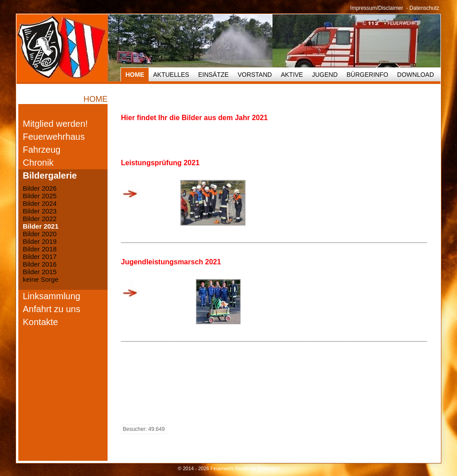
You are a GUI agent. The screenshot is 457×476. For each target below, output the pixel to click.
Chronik (38, 163)
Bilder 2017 (40, 257)
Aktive (292, 75)
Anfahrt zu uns (52, 309)
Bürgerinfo (368, 75)
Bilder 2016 (40, 264)
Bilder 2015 (40, 272)
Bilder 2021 (41, 226)
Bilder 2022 (40, 219)
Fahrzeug (42, 150)
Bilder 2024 (40, 203)
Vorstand (255, 75)
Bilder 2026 (40, 188)
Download (415, 75)
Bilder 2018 (40, 249)
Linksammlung (52, 296)
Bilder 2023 (40, 211)
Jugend (325, 75)
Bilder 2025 (40, 196)
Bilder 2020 (40, 234)
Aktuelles (171, 75)
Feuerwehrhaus (54, 137)
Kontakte (40, 322)
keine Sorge (41, 279)
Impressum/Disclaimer (377, 8)
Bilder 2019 (40, 241)
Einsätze (213, 75)
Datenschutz (424, 8)
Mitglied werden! (55, 124)
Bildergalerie (50, 175)
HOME (135, 75)
